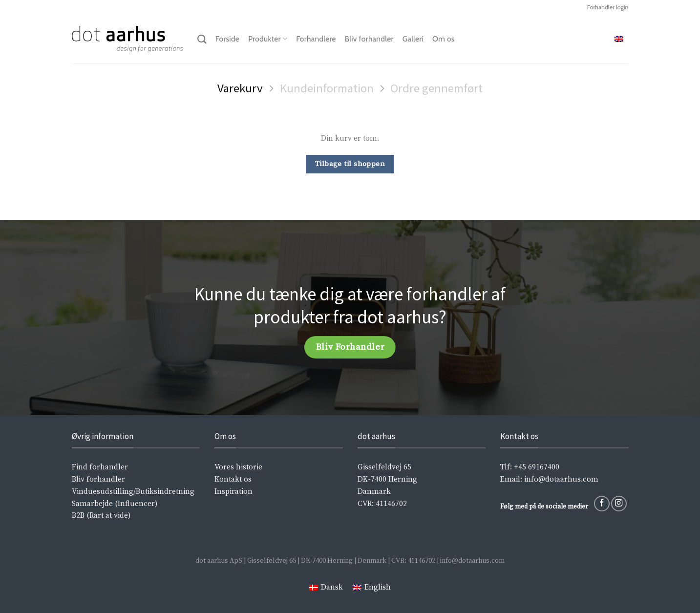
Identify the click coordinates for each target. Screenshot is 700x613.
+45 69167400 (537, 467)
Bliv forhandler (369, 39)
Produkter (268, 39)
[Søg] (202, 39)
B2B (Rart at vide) (101, 516)
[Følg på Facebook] (602, 504)
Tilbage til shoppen (350, 164)
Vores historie (238, 467)
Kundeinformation (327, 88)
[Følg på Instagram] (619, 504)
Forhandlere (316, 39)
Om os (443, 39)
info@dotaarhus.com (561, 479)
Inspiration (233, 492)
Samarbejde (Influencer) (115, 504)
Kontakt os (233, 479)
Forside (227, 39)
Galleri (413, 39)
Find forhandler (100, 467)
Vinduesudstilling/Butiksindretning (133, 492)
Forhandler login (608, 7)
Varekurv (240, 88)
